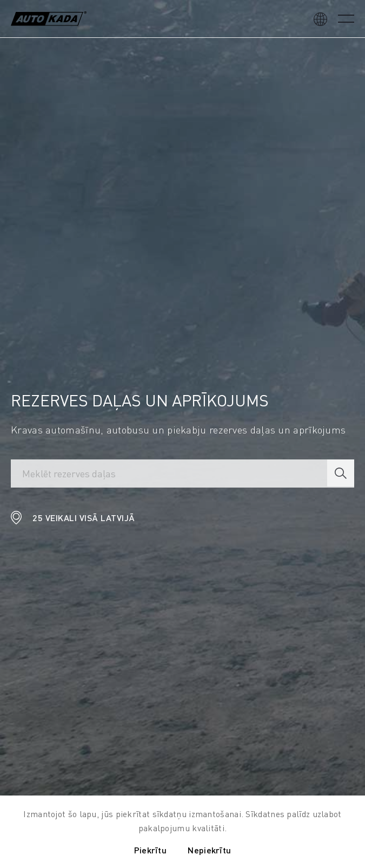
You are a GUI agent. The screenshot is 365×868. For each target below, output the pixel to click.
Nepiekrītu (209, 850)
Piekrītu (150, 850)
